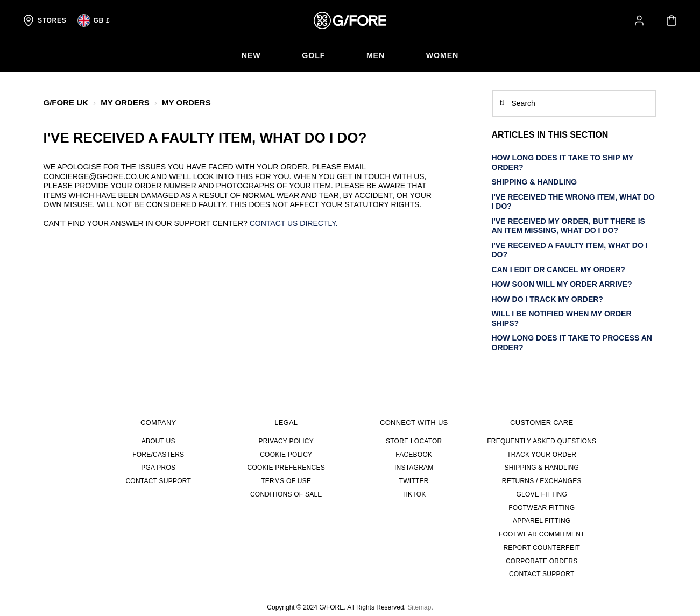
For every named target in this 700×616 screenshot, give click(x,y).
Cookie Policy (286, 454)
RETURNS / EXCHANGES (542, 481)
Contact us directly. (294, 223)
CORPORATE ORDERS (542, 561)
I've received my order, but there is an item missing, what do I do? (568, 225)
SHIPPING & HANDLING (535, 182)
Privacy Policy (286, 441)
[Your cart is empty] (671, 20)
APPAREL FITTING (542, 521)
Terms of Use (286, 481)
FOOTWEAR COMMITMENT (542, 534)
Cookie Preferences (286, 468)
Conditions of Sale (286, 494)
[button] (639, 20)
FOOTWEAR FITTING (542, 507)
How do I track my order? (547, 299)
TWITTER (414, 481)
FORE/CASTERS (158, 454)
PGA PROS (158, 468)
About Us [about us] (158, 441)
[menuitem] (249, 56)
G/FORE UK (66, 102)
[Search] (574, 103)
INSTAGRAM (414, 468)
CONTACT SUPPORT (158, 481)
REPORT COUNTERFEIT (542, 548)
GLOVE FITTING (542, 494)
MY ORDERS (125, 102)
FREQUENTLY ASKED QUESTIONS (542, 441)
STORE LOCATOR (414, 441)
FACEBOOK (414, 454)
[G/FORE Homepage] (350, 20)
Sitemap (419, 607)
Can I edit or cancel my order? (558, 269)
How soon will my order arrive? (562, 284)
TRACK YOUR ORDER (542, 454)
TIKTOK (414, 494)
